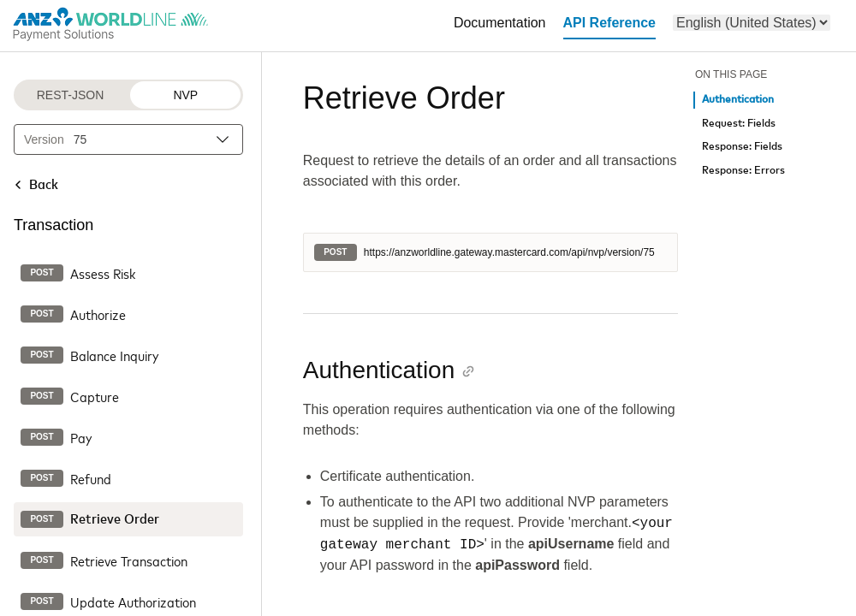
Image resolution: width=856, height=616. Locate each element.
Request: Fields (739, 124)
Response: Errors (743, 171)
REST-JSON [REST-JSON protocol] (71, 95)
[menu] (752, 23)
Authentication (738, 100)
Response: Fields (742, 147)
